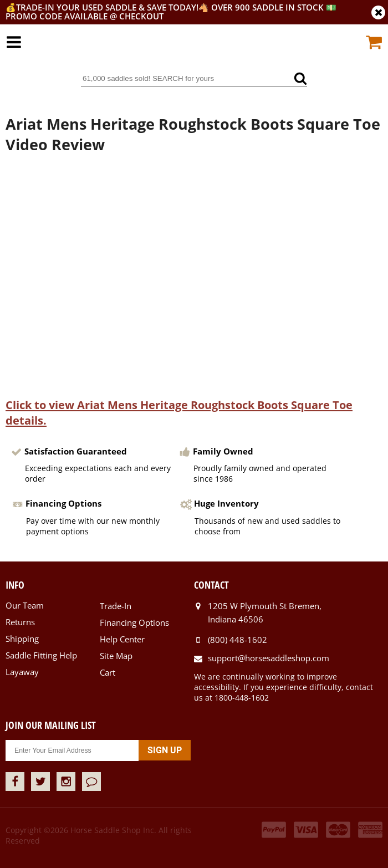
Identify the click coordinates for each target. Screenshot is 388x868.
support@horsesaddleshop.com (269, 658)
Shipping (22, 639)
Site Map (116, 656)
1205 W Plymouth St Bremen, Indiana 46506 (265, 612)
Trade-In (116, 606)
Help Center (122, 639)
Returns (20, 622)
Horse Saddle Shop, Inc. (194, 49)
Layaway (22, 672)
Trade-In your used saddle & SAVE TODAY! (107, 7)
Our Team (25, 605)
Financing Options (134, 622)
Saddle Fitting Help (41, 655)
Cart (108, 672)
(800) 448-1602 (238, 640)
